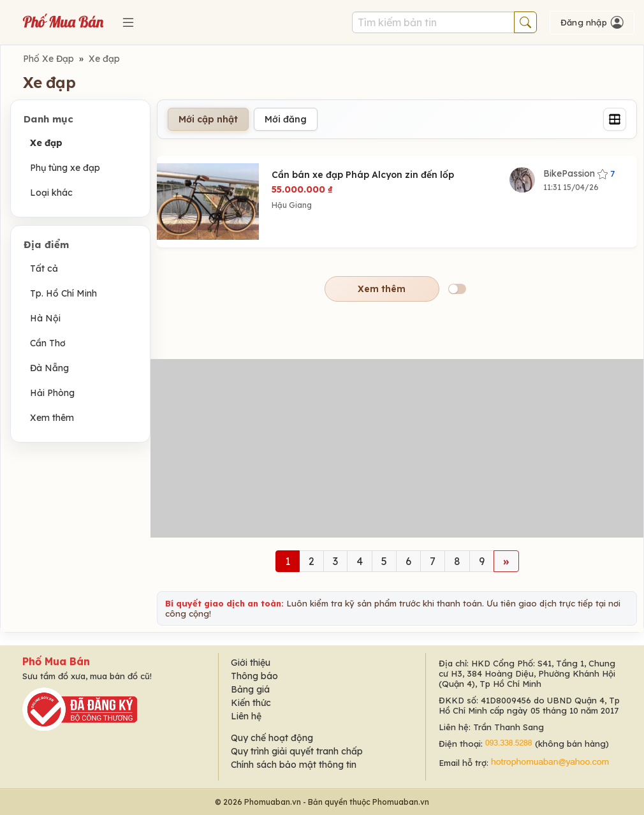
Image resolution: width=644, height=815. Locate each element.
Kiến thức (251, 703)
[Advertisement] (397, 448)
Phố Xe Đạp (48, 59)
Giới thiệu (251, 663)
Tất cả (44, 268)
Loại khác (51, 193)
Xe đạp (104, 59)
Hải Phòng (52, 393)
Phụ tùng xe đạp (65, 168)
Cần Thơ (48, 343)
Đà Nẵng (49, 368)
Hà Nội (45, 318)
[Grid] (615, 119)
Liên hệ (246, 716)
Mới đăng (286, 119)
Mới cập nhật (208, 119)
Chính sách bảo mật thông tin (294, 765)
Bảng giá (250, 689)
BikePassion (579, 173)
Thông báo (254, 676)
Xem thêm (52, 418)
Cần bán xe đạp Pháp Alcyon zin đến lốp (363, 175)
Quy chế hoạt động (272, 738)
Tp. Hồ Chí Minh (63, 293)
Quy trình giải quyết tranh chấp (297, 751)
